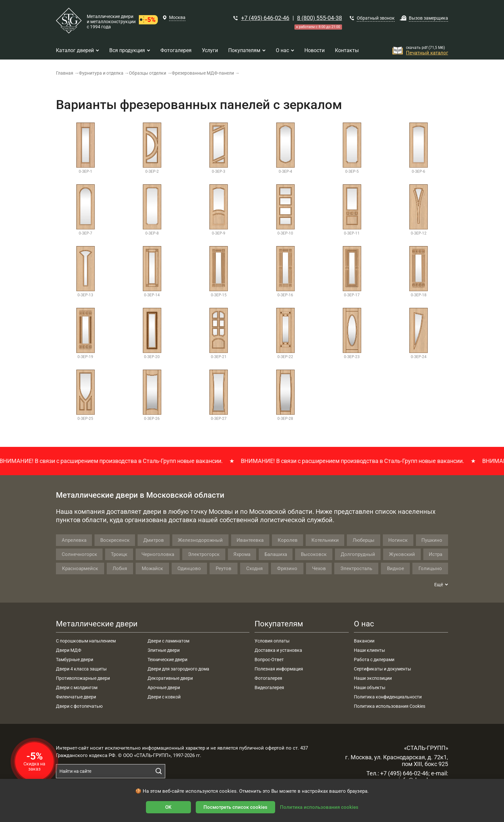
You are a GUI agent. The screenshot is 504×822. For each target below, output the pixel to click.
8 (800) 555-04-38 (319, 18)
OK (168, 807)
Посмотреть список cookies (235, 807)
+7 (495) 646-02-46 (265, 18)
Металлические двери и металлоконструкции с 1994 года (111, 22)
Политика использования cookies (319, 807)
